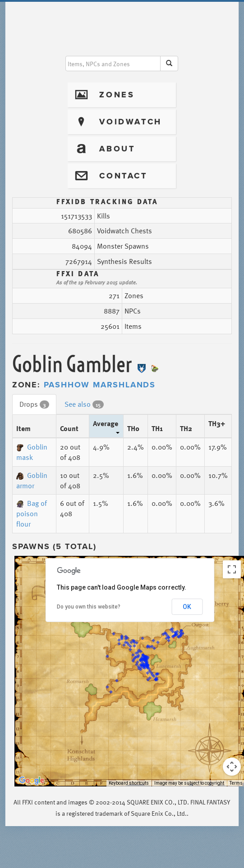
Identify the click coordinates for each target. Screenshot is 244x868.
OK (187, 607)
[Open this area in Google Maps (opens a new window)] (32, 781)
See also (84, 404)
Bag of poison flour (32, 514)
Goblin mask (32, 452)
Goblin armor (32, 480)
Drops (34, 404)
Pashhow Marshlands (100, 385)
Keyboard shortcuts (129, 783)
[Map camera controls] (232, 767)
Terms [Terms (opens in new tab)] (236, 783)
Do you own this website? (89, 607)
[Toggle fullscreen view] (232, 569)
